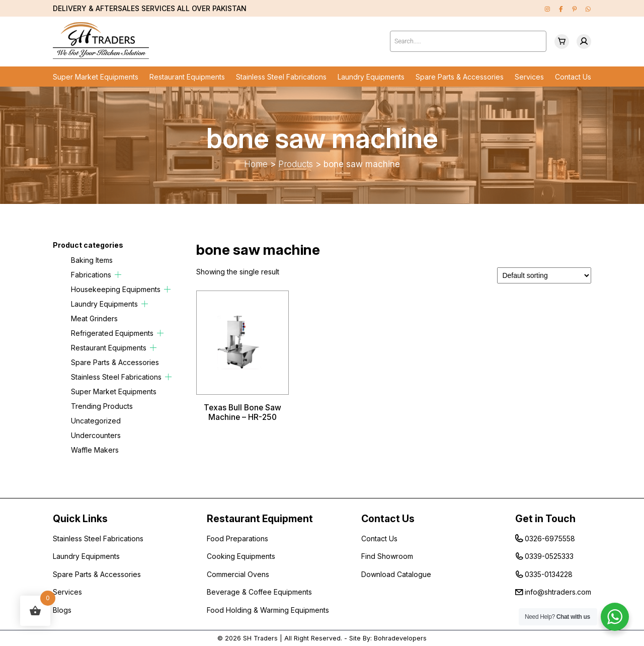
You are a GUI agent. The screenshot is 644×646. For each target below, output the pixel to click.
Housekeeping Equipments (116, 289)
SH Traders (260, 638)
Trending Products (102, 406)
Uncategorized (96, 421)
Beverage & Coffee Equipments (259, 592)
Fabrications (91, 275)
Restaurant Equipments (187, 77)
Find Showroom (387, 556)
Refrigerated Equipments (112, 333)
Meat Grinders (94, 318)
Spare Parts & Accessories (460, 77)
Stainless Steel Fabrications (281, 77)
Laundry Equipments (371, 77)
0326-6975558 (550, 539)
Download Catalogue (396, 574)
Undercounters (96, 435)
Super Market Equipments (96, 77)
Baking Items (92, 260)
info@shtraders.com (558, 592)
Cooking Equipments (241, 556)
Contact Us (573, 77)
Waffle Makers (95, 450)
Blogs (62, 610)
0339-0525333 (549, 556)
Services (529, 77)
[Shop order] (544, 275)
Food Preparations (237, 539)
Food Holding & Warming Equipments (268, 610)
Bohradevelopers (400, 638)
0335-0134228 (549, 574)
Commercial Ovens (238, 574)
